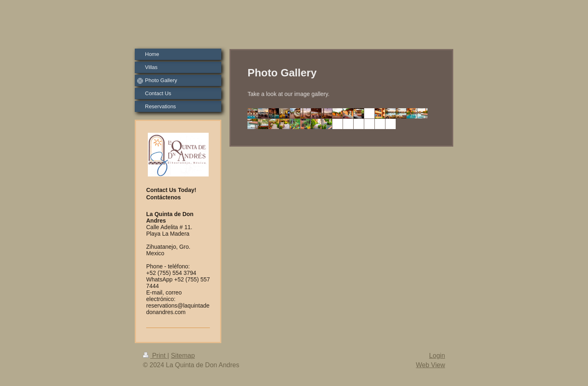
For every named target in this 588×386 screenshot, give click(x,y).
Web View (431, 365)
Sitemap (183, 356)
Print (155, 356)
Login (437, 356)
